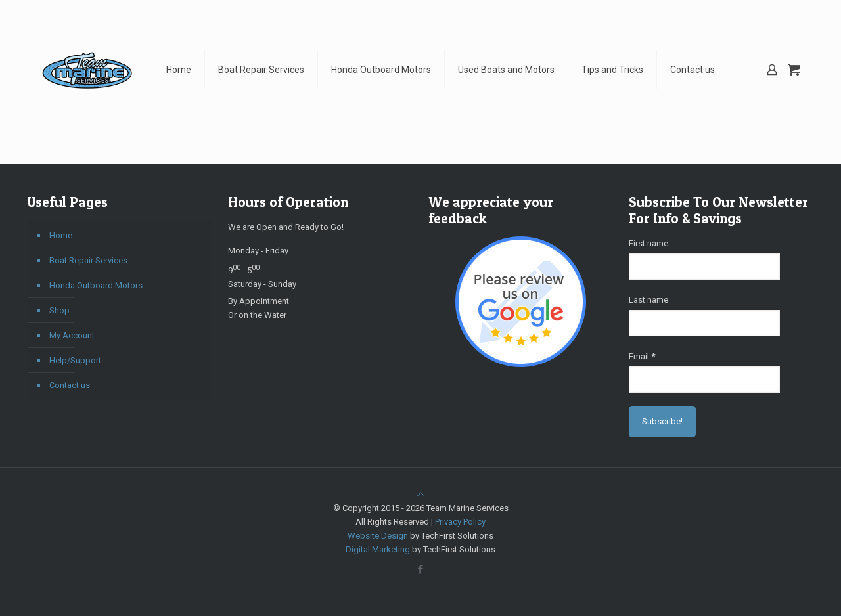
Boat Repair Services (88, 260)
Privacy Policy (460, 522)
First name (648, 243)
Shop (59, 310)
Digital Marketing (378, 549)
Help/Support (75, 360)
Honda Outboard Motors (96, 285)
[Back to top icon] (421, 494)
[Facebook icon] (421, 569)
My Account (72, 335)
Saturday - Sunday (262, 284)
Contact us (70, 385)
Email (642, 356)
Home (61, 235)
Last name (648, 300)
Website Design (378, 536)
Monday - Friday (258, 251)
